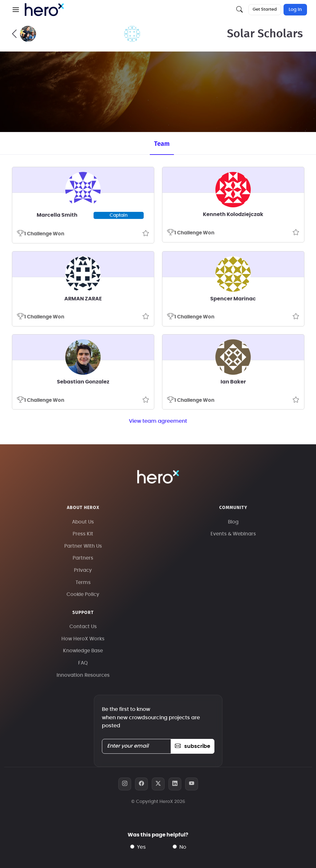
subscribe (192, 746)
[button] (16, 10)
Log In (295, 10)
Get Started (265, 9)
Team (162, 144)
